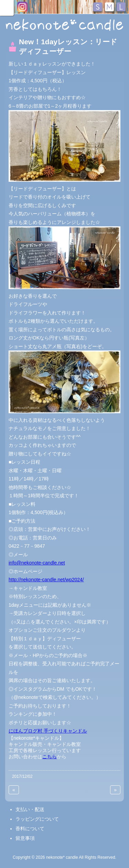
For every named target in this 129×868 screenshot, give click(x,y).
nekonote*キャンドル (64, 25)
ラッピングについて (37, 819)
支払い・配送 (30, 809)
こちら (50, 757)
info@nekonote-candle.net (37, 563)
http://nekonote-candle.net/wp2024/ (46, 580)
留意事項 (25, 838)
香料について (30, 829)
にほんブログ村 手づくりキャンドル (48, 731)
